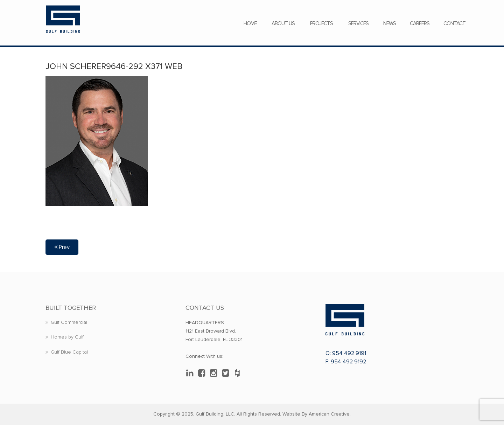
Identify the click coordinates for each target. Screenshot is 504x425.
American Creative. (330, 414)
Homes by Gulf (67, 337)
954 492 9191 (349, 353)
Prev (62, 247)
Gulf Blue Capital (69, 352)
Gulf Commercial (69, 322)
